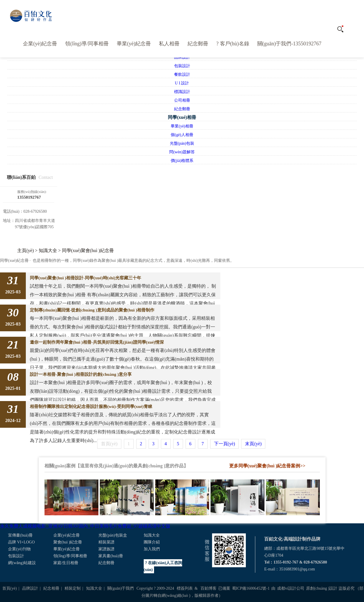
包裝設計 (182, 66)
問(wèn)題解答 (182, 152)
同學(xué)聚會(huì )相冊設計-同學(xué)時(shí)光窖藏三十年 (85, 278)
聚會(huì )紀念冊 (68, 542)
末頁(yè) (253, 444)
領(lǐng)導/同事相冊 (87, 44)
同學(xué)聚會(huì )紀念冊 (88, 250)
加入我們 (152, 549)
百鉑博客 (209, 588)
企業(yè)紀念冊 (40, 44)
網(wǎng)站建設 (22, 563)
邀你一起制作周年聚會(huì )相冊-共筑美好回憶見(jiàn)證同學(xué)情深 (97, 342)
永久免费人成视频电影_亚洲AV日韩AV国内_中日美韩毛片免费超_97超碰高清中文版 (85, 526)
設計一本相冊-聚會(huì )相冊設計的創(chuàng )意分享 (81, 374)
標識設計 (182, 92)
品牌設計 (30, 588)
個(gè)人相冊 (182, 135)
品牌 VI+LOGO (21, 542)
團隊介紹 (152, 542)
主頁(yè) (26, 250)
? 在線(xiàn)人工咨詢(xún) (163, 566)
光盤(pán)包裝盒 (113, 535)
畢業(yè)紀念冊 (134, 44)
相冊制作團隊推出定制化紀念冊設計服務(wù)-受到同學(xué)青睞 (91, 407)
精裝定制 (73, 588)
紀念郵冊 (198, 44)
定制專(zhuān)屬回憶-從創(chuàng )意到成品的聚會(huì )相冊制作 (92, 310)
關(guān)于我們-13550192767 (289, 44)
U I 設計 (182, 83)
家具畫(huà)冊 (111, 556)
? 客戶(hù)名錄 (233, 44)
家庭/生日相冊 (66, 563)
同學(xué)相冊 (182, 117)
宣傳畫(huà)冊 (20, 535)
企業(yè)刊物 (19, 549)
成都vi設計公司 (291, 588)
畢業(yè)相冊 (182, 126)
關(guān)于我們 (121, 588)
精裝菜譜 (106, 542)
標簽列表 (185, 588)
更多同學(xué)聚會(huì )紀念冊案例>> (267, 466)
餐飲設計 (182, 74)
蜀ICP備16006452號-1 (251, 588)
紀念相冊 (51, 588)
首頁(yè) (10, 588)
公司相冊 (182, 100)
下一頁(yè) (225, 444)
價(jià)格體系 (182, 161)
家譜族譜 (106, 549)
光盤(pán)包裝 (182, 143)
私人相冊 (169, 44)
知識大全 (48, 250)
